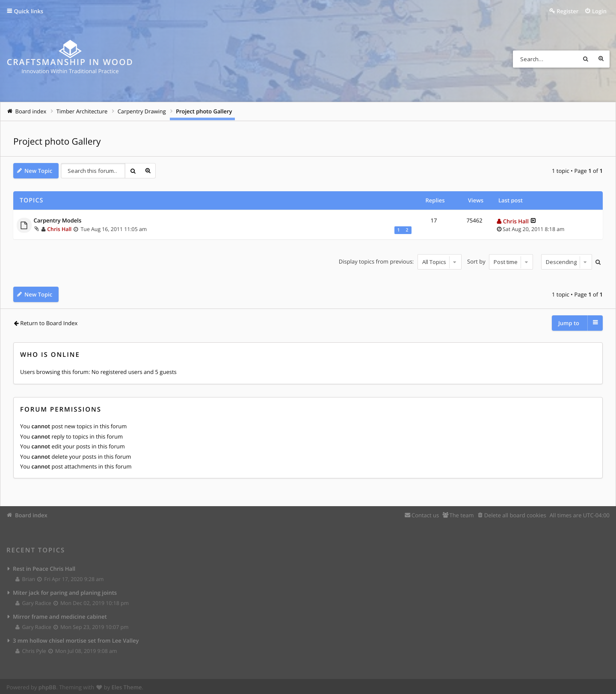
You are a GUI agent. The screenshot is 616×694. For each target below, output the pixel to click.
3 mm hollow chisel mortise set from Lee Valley (76, 639)
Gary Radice (34, 601)
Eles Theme (127, 685)
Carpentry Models (58, 221)
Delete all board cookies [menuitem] (515, 513)
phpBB (47, 685)
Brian (26, 577)
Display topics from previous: (400, 262)
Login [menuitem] (599, 11)
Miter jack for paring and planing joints (65, 591)
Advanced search (601, 59)
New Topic (38, 171)
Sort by (500, 262)
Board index (31, 513)
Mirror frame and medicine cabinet (60, 615)
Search (586, 59)
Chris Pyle (31, 649)
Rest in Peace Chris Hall (44, 567)
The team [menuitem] (461, 513)
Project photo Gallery (57, 142)
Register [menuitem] (567, 11)
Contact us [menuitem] (425, 513)
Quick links (29, 11)
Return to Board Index (49, 323)
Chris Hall (59, 229)
